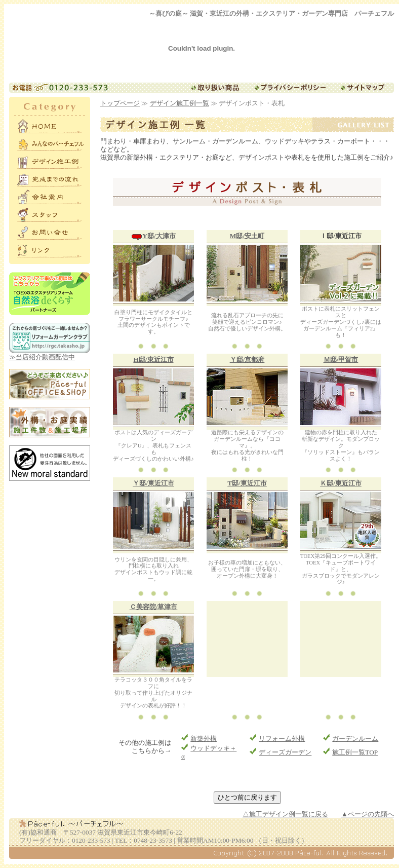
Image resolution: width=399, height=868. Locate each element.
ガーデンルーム (355, 739)
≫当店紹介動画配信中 (50, 354)
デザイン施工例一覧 (179, 103)
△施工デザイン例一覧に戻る (285, 814)
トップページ (120, 103)
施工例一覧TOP (355, 752)
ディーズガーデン (285, 752)
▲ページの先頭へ (368, 814)
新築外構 (204, 739)
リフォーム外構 (282, 739)
